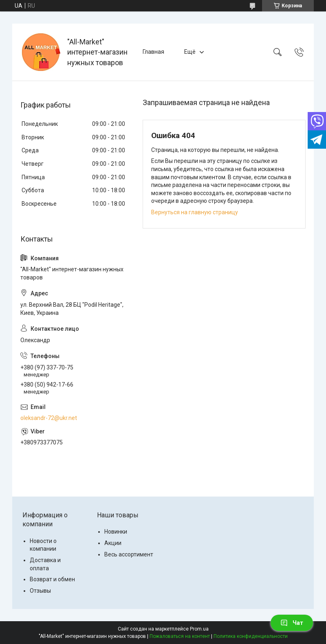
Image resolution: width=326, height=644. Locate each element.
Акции (113, 543)
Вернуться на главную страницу (195, 212)
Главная (153, 52)
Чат (292, 623)
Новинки (116, 532)
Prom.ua (199, 629)
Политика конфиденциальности (251, 636)
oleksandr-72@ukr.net (49, 418)
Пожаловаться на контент (180, 636)
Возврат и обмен (52, 579)
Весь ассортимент (129, 554)
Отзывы (40, 591)
